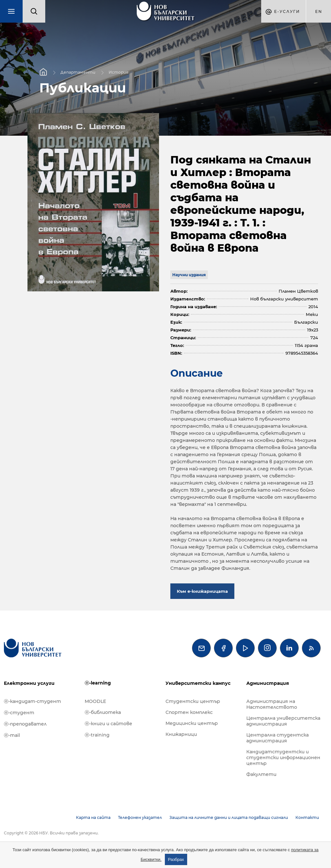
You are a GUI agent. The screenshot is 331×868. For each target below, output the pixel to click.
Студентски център (193, 701)
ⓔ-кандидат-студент (32, 701)
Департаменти (78, 72)
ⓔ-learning (98, 683)
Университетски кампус (198, 683)
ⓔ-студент (19, 713)
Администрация (268, 683)
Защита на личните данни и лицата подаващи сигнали (229, 817)
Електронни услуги (29, 683)
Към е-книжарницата (202, 591)
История (118, 72)
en (319, 11)
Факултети (261, 774)
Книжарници (181, 734)
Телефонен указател (140, 817)
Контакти (307, 817)
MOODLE (95, 701)
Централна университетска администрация (283, 721)
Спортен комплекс (189, 712)
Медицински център (192, 723)
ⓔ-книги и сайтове (108, 724)
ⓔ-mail (12, 735)
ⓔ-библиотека (103, 712)
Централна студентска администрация (278, 738)
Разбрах (176, 859)
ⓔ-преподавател (25, 724)
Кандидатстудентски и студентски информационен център (283, 758)
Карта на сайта (93, 817)
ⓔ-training (97, 735)
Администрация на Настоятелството (272, 704)
